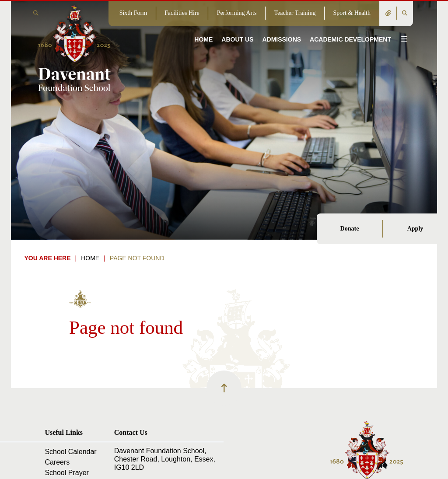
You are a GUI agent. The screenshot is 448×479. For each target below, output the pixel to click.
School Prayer (67, 473)
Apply (415, 229)
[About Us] (237, 26)
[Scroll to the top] (224, 388)
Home (90, 258)
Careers (57, 462)
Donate (350, 229)
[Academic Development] (350, 26)
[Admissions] (282, 26)
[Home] (74, 47)
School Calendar (70, 452)
